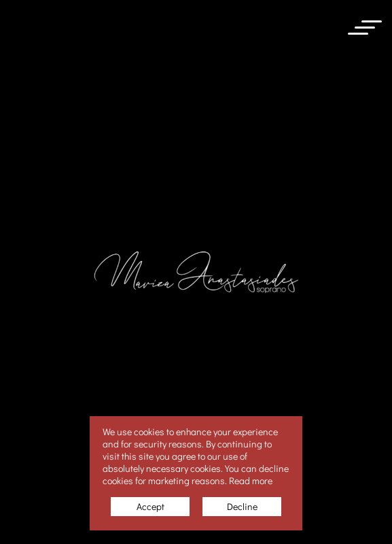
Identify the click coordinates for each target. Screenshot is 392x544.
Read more (251, 480)
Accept (150, 506)
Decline (242, 506)
